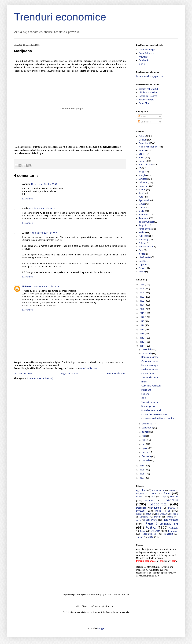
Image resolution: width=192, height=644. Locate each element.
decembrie (147, 350)
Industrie (143, 182)
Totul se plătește (146, 100)
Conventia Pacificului (151, 386)
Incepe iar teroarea (148, 96)
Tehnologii (144, 215)
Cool (141, 250)
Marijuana (146, 390)
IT (140, 168)
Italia (144, 398)
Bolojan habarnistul (148, 89)
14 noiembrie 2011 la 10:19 (46, 287)
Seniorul (145, 394)
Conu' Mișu (144, 103)
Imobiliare (144, 186)
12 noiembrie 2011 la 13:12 (42, 209)
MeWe (142, 64)
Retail (141, 193)
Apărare (142, 243)
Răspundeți (27, 199)
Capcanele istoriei (150, 361)
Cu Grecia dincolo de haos (154, 414)
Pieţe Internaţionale (148, 147)
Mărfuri (142, 190)
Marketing (144, 240)
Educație (143, 268)
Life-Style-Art (145, 257)
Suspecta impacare (151, 402)
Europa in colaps (149, 365)
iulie (144, 436)
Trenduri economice (60, 17)
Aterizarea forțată (150, 369)
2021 (142, 305)
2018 (142, 317)
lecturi (142, 204)
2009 (142, 470)
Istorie (142, 207)
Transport (144, 218)
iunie (144, 440)
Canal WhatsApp (147, 50)
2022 (142, 301)
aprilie (145, 448)
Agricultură (144, 200)
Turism (142, 233)
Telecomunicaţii (146, 222)
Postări (143, 117)
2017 (142, 321)
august (145, 432)
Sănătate (143, 179)
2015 (142, 330)
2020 (142, 309)
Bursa (142, 158)
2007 (142, 478)
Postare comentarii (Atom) (40, 378)
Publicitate (144, 236)
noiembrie (147, 354)
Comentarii (145, 122)
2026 (142, 284)
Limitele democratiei (151, 410)
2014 (142, 334)
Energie (142, 175)
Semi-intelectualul (150, 378)
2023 (142, 297)
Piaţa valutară (145, 165)
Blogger (101, 628)
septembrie (147, 428)
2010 (142, 466)
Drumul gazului (149, 406)
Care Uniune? (148, 374)
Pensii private (145, 229)
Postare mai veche (116, 374)
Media (142, 211)
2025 (142, 289)
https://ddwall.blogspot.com (150, 76)
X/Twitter (143, 57)
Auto (141, 197)
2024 (142, 293)
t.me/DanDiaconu (88, 368)
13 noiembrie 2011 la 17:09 (44, 233)
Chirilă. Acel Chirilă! (148, 93)
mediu (142, 272)
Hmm (144, 382)
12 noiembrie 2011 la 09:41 (44, 184)
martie (145, 452)
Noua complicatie (150, 357)
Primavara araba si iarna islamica (158, 418)
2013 (142, 338)
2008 (142, 474)
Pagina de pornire (69, 374)
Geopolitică (144, 143)
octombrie (147, 424)
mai (144, 444)
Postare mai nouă (23, 374)
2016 (142, 325)
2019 (142, 313)
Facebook (143, 60)
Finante (142, 150)
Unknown (27, 287)
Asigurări (143, 225)
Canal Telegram (146, 53)
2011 (142, 346)
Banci (141, 154)
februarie (147, 456)
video (141, 172)
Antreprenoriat (146, 247)
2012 (142, 342)
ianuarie (146, 460)
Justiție (142, 254)
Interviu (142, 261)
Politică (142, 136)
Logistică (143, 265)
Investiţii (143, 161)
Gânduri (143, 140)
